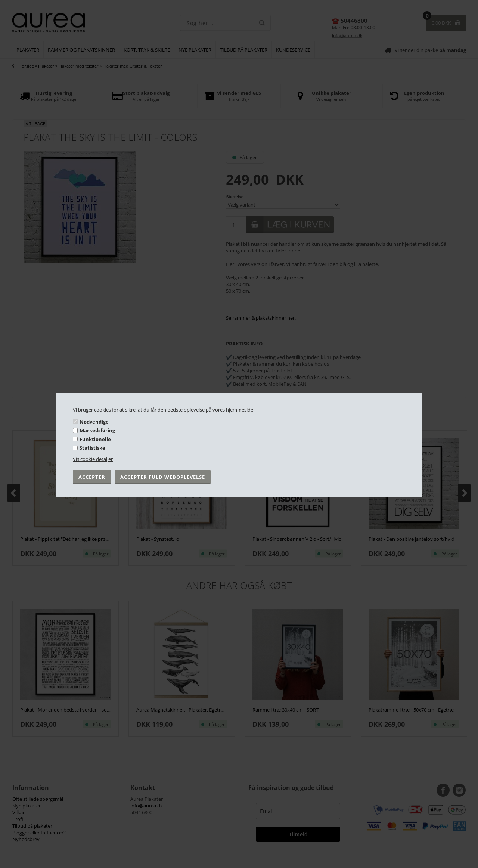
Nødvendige (94, 421)
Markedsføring (97, 430)
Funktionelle (95, 439)
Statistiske (92, 448)
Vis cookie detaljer (93, 459)
